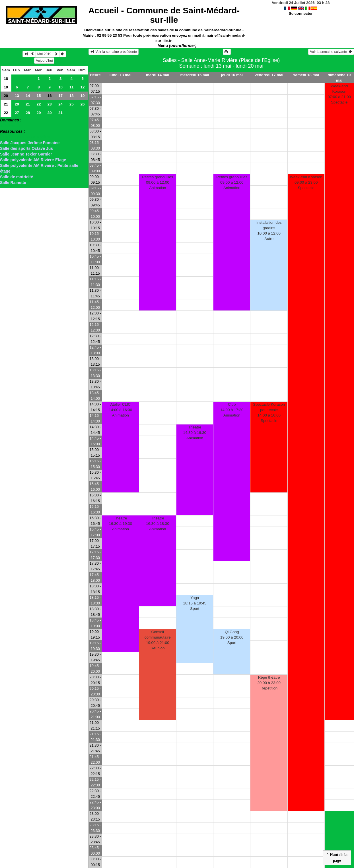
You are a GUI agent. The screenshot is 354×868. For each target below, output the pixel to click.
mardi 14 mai (158, 75)
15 (39, 96)
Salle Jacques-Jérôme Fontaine (30, 143)
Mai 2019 (44, 54)
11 (72, 87)
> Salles (8, 126)
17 (60, 96)
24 (60, 104)
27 (17, 113)
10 (60, 87)
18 (6, 79)
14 (28, 96)
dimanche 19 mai (339, 78)
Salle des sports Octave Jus (26, 148)
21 (6, 104)
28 (28, 113)
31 (60, 113)
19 (6, 87)
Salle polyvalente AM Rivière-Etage (33, 160)
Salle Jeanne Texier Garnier (26, 154)
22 (39, 104)
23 (50, 104)
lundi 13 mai (121, 75)
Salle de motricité (17, 177)
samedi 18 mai (306, 75)
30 (50, 113)
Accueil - (164, 15)
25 (72, 104)
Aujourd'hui (44, 61)
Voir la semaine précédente (114, 52)
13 (17, 96)
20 (6, 96)
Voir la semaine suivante (331, 52)
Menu (177, 45)
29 (39, 113)
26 (83, 104)
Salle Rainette (13, 183)
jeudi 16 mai (232, 75)
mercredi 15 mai (195, 75)
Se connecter (301, 14)
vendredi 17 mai (269, 75)
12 (83, 87)
